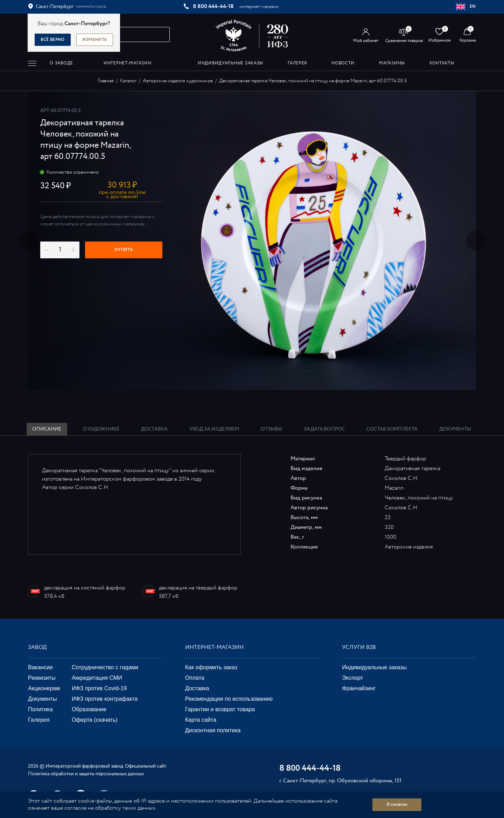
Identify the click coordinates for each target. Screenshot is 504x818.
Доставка (197, 688)
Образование (89, 709)
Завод (37, 647)
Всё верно (52, 40)
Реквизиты (42, 678)
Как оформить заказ (211, 667)
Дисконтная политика (213, 730)
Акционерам (44, 688)
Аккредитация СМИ (97, 678)
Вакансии (40, 667)
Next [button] (475, 241)
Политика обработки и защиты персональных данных (86, 774)
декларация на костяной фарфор (85, 588)
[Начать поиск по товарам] (161, 34)
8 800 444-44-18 (213, 6)
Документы (42, 699)
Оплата (195, 678)
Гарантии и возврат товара (220, 709)
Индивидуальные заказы (374, 667)
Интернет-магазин (214, 647)
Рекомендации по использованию (229, 699)
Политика (40, 709)
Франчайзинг (359, 688)
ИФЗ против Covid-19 (99, 688)
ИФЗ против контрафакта (105, 699)
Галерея (39, 720)
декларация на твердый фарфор (198, 588)
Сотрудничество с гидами (105, 667)
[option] (252, 240)
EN (466, 7)
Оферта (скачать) (95, 720)
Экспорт (352, 678)
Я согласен (397, 805)
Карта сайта (201, 720)
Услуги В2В (359, 647)
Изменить (95, 40)
